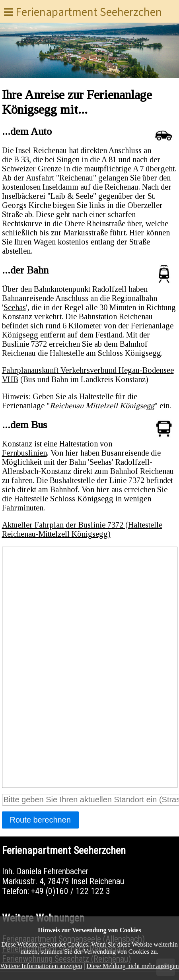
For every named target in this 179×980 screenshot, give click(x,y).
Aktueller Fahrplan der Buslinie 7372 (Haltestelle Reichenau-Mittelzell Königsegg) (82, 529)
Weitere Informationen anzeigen (41, 966)
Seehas (15, 307)
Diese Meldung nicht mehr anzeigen (133, 966)
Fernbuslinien (24, 453)
